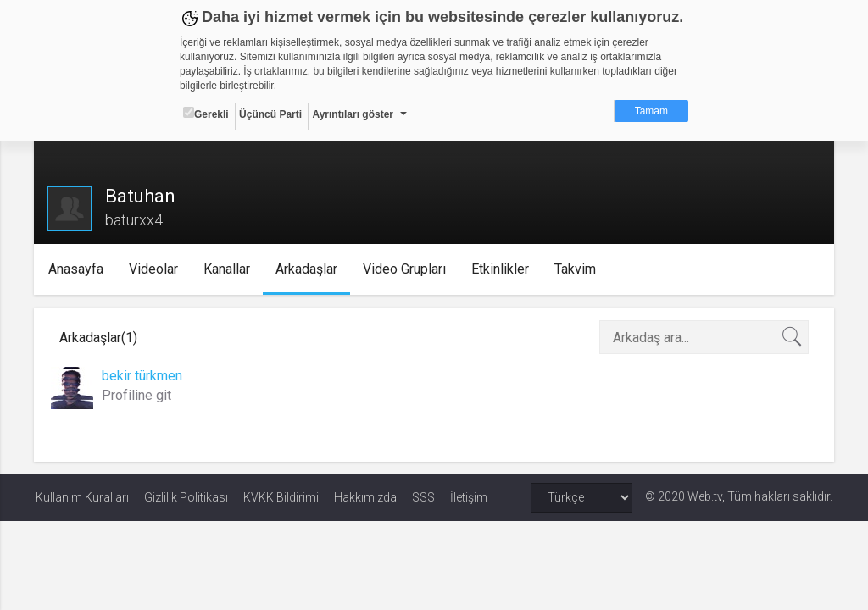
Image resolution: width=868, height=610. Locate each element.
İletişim (469, 497)
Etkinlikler (503, 269)
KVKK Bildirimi (281, 497)
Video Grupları (407, 269)
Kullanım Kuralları (82, 497)
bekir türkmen (144, 376)
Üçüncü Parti (270, 114)
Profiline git (138, 395)
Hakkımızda (365, 497)
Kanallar (229, 269)
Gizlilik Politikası (186, 497)
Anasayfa (78, 269)
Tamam (651, 111)
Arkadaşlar (309, 269)
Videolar (156, 269)
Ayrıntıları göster (353, 114)
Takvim (578, 269)
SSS (423, 497)
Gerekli (206, 114)
